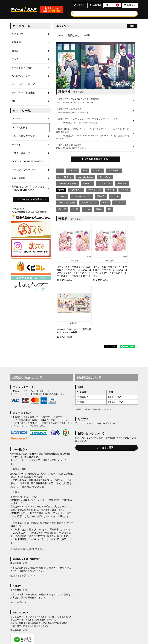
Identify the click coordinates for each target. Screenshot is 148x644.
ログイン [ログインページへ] (78, 5)
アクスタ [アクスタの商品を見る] (124, 190)
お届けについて (91, 619)
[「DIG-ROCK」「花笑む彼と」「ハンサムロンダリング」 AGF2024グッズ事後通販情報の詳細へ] (96, 134)
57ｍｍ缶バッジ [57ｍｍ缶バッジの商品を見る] (95, 190)
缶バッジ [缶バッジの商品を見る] (62, 209)
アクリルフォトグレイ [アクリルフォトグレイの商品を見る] (68, 183)
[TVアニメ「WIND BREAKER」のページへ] (31, 162)
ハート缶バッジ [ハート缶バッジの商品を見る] (65, 177)
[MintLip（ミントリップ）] (31, 284)
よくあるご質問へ (106, 391)
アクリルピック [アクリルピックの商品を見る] (105, 183)
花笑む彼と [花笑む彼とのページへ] (73, 35)
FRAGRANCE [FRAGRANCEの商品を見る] (114, 171)
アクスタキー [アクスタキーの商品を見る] (76, 190)
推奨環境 (103, 624)
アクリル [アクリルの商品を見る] (115, 196)
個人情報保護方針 (43, 624)
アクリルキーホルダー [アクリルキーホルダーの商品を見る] (81, 196)
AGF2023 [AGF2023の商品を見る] (87, 183)
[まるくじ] (31, 229)
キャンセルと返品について (114, 619)
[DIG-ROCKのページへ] (31, 119)
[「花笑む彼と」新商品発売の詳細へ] (96, 111)
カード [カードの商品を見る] (106, 203)
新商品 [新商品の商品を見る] (99, 209)
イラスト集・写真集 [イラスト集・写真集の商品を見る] (67, 203)
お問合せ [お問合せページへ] (130, 5)
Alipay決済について (20, 546)
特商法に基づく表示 (86, 624)
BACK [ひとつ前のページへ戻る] (132, 26)
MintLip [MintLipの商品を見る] (111, 190)
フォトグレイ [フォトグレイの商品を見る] (105, 177)
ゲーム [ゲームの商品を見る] (87, 209)
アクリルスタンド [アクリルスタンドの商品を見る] (89, 203)
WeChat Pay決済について (24, 594)
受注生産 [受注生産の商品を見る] (101, 196)
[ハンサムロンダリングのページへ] (31, 136)
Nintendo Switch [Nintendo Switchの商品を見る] (85, 177)
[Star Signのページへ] (31, 145)
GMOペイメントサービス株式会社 (35, 450)
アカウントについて (51, 619)
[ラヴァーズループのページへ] (31, 153)
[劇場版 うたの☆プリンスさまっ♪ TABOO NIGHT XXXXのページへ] (31, 188)
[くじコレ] (31, 266)
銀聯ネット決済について (23, 519)
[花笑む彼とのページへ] (31, 128)
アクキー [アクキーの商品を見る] (62, 196)
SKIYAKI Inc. (92, 639)
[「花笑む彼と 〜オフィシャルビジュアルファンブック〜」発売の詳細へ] (96, 121)
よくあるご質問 (117, 624)
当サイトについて (31, 619)
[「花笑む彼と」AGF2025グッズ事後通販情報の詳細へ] (96, 101)
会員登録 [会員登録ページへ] (95, 5)
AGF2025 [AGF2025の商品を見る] (73, 171)
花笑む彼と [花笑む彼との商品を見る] (122, 183)
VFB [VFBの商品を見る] (85, 171)
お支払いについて (72, 619)
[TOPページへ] (26, 10)
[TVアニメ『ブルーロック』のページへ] (31, 170)
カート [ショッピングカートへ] (112, 5)
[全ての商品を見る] (60, 171)
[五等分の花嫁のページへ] (31, 178)
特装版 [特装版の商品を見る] (61, 190)
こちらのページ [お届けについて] (91, 367)
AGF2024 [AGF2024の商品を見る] (97, 171)
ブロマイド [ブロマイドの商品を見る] (119, 203)
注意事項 (39, 456)
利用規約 (28, 624)
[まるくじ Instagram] (31, 248)
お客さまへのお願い (64, 624)
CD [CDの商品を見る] (109, 209)
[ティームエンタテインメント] (31, 217)
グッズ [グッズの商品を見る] (75, 209)
